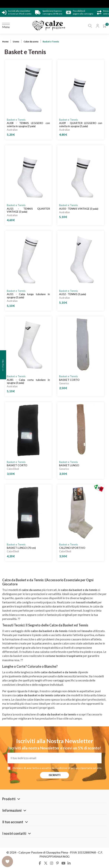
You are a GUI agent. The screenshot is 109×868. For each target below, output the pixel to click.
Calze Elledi (13, 469)
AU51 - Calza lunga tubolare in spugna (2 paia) (28, 296)
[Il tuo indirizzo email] (54, 758)
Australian (12, 130)
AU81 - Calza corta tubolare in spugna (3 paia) (28, 381)
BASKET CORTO (69, 380)
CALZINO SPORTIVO (72, 548)
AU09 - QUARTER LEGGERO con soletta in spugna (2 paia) (81, 125)
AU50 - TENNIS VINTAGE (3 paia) (79, 209)
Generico (64, 383)
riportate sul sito (91, 768)
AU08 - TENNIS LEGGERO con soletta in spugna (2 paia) (28, 125)
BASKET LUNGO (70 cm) (21, 548)
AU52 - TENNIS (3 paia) (73, 294)
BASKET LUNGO (69, 465)
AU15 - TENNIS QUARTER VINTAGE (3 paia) (28, 210)
